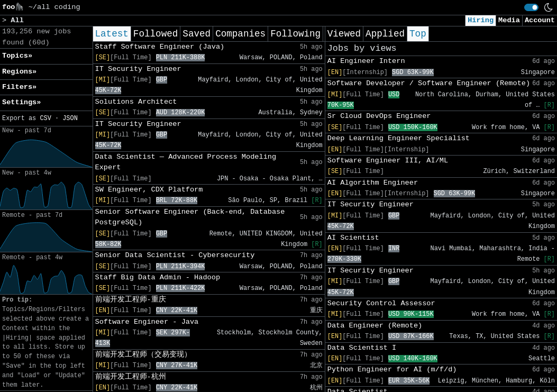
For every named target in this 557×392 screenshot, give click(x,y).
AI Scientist (353, 238)
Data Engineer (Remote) (375, 326)
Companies (240, 34)
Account (540, 20)
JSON (70, 118)
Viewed (344, 34)
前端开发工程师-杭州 (131, 377)
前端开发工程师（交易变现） (143, 355)
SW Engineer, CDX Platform (149, 190)
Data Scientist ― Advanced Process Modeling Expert (186, 162)
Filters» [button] (19, 87)
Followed (156, 34)
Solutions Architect (136, 102)
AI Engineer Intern (366, 61)
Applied (385, 34)
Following (295, 34)
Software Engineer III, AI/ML (388, 161)
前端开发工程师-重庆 (131, 300)
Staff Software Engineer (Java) (160, 47)
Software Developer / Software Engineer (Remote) (429, 83)
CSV (45, 118)
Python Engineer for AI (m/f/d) (392, 370)
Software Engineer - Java (147, 322)
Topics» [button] (17, 56)
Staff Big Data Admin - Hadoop (158, 277)
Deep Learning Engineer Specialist (399, 138)
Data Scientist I (362, 348)
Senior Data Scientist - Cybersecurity (175, 255)
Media (509, 20)
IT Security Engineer (138, 69)
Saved (197, 34)
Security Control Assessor (381, 303)
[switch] (531, 7)
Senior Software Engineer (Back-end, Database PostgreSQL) (190, 217)
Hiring (481, 20)
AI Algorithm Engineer (373, 183)
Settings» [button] (21, 102)
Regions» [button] (19, 72)
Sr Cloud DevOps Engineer (379, 116)
